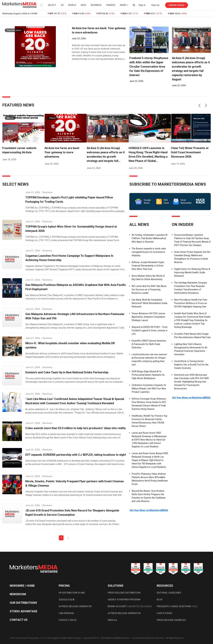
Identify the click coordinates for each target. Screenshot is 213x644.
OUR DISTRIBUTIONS (23, 603)
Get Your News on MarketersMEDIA (149, 510)
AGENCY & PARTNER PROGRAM (124, 600)
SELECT (52, 5)
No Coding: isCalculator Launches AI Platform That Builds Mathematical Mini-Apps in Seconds (150, 238)
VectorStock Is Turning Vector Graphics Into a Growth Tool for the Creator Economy (191, 365)
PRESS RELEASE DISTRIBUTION (124, 593)
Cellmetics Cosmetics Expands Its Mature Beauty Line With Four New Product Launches (149, 388)
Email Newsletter (182, 202)
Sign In (142, 5)
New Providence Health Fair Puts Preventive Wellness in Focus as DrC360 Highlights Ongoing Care (191, 303)
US (62, 5)
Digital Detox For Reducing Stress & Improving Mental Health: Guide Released (192, 272)
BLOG (160, 600)
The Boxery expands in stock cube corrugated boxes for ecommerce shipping (149, 252)
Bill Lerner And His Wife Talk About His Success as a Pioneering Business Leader (149, 290)
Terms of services (18, 638)
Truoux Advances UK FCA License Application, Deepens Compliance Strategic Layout (148, 317)
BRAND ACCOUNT (130, 606)
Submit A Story (177, 5)
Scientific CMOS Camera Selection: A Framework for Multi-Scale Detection (149, 344)
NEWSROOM (18, 594)
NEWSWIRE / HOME (22, 586)
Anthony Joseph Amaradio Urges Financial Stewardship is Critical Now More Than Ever (148, 266)
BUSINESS (96, 5)
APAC (83, 5)
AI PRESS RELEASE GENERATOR (75, 606)
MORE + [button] (124, 5)
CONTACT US (19, 620)
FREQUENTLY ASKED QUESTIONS (177, 606)
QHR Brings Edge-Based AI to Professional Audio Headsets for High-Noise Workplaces (148, 375)
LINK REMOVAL (67, 613)
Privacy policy (33, 638)
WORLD (72, 5)
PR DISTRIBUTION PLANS (72, 593)
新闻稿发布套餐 (67, 600)
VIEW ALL (113, 620)
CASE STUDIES (164, 613)
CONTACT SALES (68, 620)
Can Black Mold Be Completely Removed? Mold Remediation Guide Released (150, 303)
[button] (41, 5)
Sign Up (155, 5)
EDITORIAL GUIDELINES (169, 593)
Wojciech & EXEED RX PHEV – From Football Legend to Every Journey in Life (150, 330)
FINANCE (111, 5)
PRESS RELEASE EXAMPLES (171, 620)
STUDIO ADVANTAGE (24, 611)
